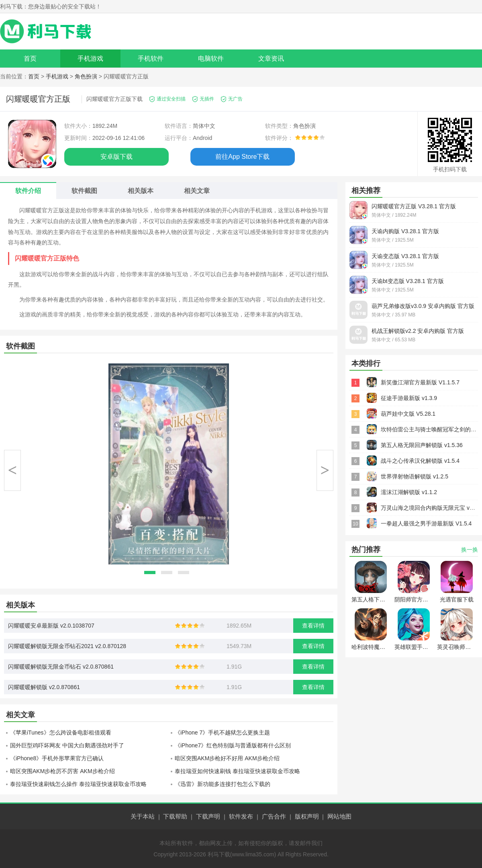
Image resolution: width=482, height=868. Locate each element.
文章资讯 (271, 58)
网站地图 (339, 816)
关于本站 (143, 816)
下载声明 (208, 816)
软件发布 (241, 816)
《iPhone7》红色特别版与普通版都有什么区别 (233, 745)
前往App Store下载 (242, 157)
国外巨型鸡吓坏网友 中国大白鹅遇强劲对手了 (67, 745)
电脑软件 (211, 58)
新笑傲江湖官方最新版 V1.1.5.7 (420, 382)
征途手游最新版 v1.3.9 (409, 398)
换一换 (470, 550)
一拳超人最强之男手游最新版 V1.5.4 (426, 523)
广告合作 (274, 816)
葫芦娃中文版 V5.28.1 (408, 414)
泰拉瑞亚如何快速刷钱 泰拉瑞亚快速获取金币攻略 (237, 771)
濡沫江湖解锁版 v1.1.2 (409, 492)
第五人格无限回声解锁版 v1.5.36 (422, 445)
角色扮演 (86, 76)
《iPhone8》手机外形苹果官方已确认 (57, 758)
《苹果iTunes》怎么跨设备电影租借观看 (61, 733)
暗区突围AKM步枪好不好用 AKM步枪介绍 (227, 758)
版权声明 (307, 816)
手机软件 (151, 58)
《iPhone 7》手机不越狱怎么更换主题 (222, 733)
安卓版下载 (116, 157)
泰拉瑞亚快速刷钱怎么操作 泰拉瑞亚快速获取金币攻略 (78, 784)
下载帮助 (175, 816)
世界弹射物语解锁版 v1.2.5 (415, 476)
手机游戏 (90, 58)
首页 (30, 58)
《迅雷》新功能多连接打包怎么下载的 (223, 784)
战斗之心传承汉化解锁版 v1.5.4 (420, 461)
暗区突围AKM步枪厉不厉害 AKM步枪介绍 (62, 771)
